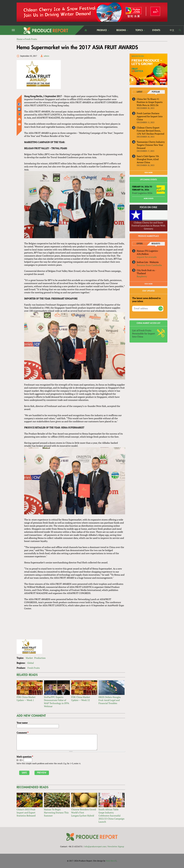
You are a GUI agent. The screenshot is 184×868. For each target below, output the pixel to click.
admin (46, 56)
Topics (139, 30)
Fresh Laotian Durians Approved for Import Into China (150, 116)
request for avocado (147, 257)
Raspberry (142, 276)
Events (156, 30)
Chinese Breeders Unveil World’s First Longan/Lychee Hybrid (84, 813)
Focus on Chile (148, 207)
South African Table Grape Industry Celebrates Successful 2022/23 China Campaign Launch (111, 816)
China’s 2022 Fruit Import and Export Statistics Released (26, 813)
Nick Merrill (111, 861)
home (86, 30)
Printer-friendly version (19, 119)
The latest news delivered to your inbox (146, 300)
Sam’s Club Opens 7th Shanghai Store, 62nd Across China (148, 159)
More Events (149, 199)
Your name (22, 723)
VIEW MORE (148, 173)
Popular (156, 92)
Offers (140, 244)
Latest (140, 92)
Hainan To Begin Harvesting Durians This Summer (56, 813)
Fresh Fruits (34, 668)
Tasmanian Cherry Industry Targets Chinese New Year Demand (151, 145)
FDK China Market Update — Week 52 (81, 699)
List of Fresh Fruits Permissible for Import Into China (144, 333)
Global (30, 663)
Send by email (19, 124)
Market (29, 658)
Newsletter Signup (116, 846)
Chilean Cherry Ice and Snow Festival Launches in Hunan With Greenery (148, 226)
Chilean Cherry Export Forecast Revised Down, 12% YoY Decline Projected (150, 131)
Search (180, 30)
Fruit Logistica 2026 (142, 193)
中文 (172, 30)
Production (40, 658)
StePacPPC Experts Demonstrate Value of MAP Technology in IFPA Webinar (57, 702)
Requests (156, 244)
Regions (121, 30)
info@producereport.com (95, 846)
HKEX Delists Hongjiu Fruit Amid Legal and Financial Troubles (110, 700)
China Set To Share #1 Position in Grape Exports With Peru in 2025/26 (150, 102)
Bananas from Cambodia (149, 265)
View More (148, 284)
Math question (25, 757)
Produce (102, 30)
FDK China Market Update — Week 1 (26, 699)
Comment (22, 733)
